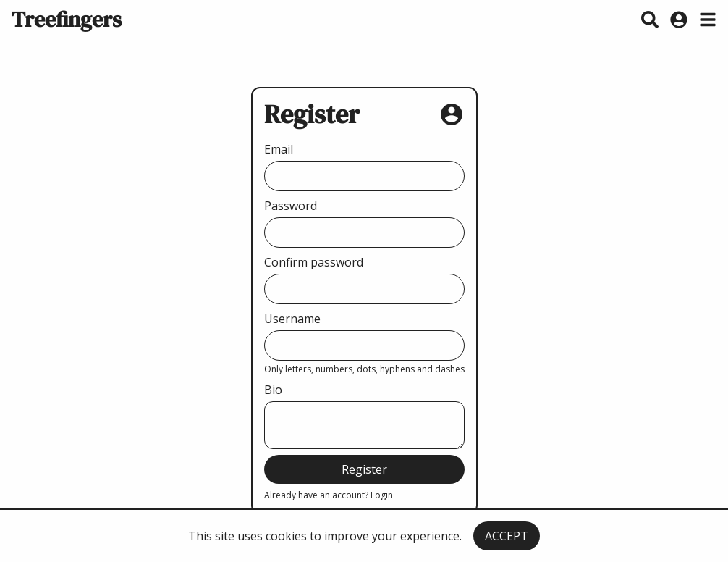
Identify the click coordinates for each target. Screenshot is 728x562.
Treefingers (67, 19)
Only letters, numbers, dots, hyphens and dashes (364, 369)
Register (364, 469)
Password (291, 206)
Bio (273, 390)
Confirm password (314, 262)
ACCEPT (507, 536)
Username (292, 319)
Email (279, 149)
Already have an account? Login (329, 495)
